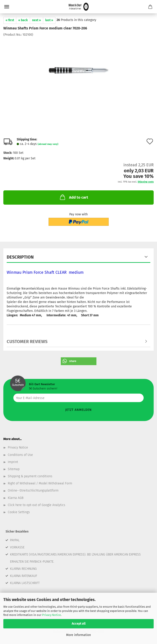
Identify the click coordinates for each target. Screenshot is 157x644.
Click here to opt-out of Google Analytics (37, 505)
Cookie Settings (19, 512)
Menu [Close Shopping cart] (7, 7)
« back (23, 20)
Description (20, 257)
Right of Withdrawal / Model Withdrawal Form (40, 483)
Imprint (13, 462)
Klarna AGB (16, 498)
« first (10, 20)
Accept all (79, 624)
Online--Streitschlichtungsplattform (33, 491)
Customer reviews (27, 342)
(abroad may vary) (48, 144)
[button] (79, 361)
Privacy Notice (51, 615)
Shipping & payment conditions (30, 476)
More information (78, 635)
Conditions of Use (20, 455)
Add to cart (74, 197)
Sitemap (14, 469)
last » (49, 20)
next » (37, 20)
